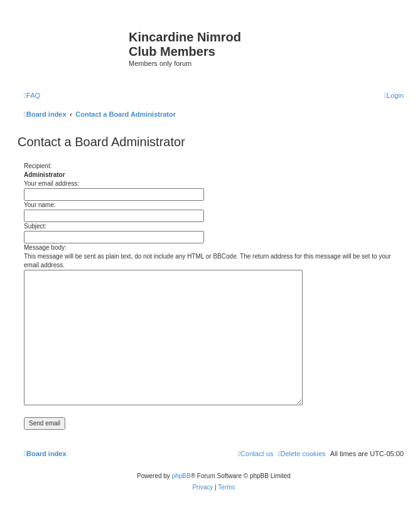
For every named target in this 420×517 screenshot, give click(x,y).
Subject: (35, 226)
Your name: (40, 205)
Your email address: (51, 184)
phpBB (181, 476)
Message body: (45, 248)
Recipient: (38, 166)
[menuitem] (32, 95)
